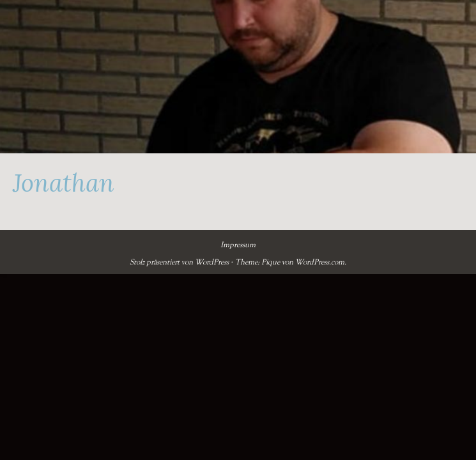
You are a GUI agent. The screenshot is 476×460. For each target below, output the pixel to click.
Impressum (238, 245)
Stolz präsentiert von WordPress (179, 262)
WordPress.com (320, 262)
